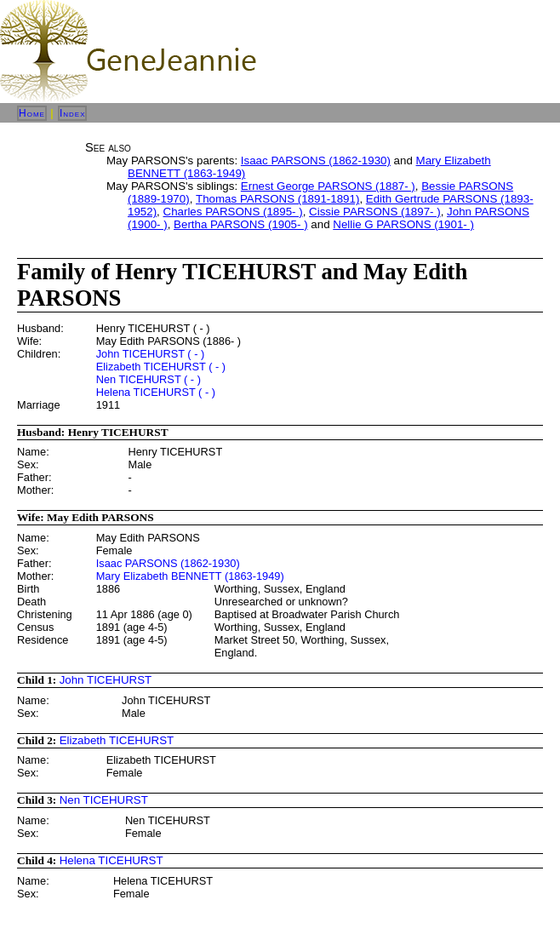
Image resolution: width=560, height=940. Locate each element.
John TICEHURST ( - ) (151, 354)
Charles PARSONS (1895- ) (233, 212)
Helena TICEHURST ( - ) (156, 392)
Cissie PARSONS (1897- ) (375, 212)
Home (32, 113)
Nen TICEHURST (104, 800)
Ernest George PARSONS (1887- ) (328, 186)
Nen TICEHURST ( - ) (149, 379)
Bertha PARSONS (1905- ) (241, 224)
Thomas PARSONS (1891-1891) (277, 199)
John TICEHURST (106, 680)
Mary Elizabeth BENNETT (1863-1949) (190, 576)
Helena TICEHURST (111, 860)
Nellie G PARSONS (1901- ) (403, 224)
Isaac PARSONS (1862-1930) (316, 160)
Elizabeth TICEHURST (117, 740)
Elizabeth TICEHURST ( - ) (161, 367)
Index (73, 113)
